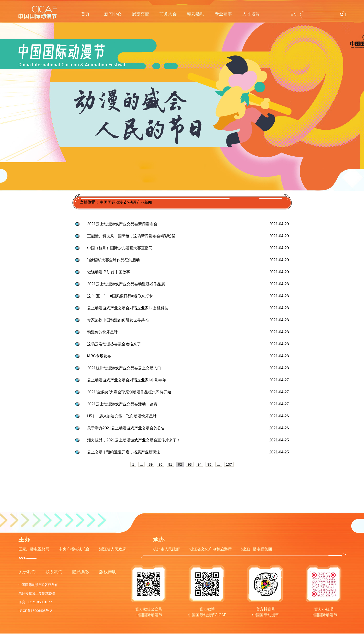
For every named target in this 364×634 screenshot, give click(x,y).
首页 (85, 14)
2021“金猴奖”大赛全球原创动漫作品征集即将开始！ (131, 392)
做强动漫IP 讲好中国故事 (109, 272)
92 (180, 464)
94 (200, 464)
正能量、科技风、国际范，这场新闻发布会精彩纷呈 (131, 236)
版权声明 (108, 572)
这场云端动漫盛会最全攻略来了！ (116, 344)
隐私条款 (81, 572)
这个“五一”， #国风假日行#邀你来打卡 (120, 296)
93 (190, 464)
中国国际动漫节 (113, 202)
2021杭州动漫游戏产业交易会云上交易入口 (124, 368)
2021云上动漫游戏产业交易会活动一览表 (122, 404)
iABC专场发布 (99, 356)
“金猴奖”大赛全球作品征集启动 (113, 260)
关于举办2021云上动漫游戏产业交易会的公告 (126, 428)
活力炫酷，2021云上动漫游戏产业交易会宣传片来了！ (134, 440)
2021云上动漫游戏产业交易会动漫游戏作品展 (126, 284)
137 (229, 464)
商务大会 (168, 14)
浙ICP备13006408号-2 (35, 611)
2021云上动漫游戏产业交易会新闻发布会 (122, 224)
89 (151, 464)
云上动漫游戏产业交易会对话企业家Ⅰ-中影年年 (127, 380)
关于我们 (27, 572)
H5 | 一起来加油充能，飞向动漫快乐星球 (122, 416)
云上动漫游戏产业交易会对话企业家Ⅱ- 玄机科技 (128, 308)
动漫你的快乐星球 (103, 332)
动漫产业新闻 (140, 202)
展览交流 (140, 14)
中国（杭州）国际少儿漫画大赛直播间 (120, 248)
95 (209, 464)
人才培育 (251, 14)
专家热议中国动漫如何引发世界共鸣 (118, 320)
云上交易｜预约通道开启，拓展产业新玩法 (124, 452)
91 (170, 464)
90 (161, 464)
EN (294, 14)
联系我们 (54, 572)
